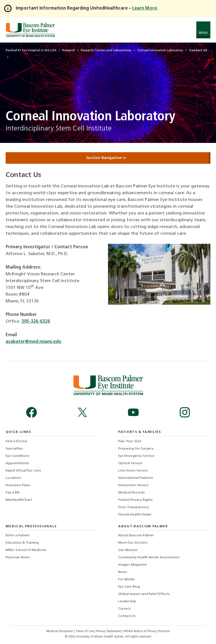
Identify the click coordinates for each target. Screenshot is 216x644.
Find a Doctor (17, 441)
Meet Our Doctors (133, 543)
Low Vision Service (133, 471)
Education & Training (22, 543)
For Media (126, 579)
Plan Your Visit (130, 441)
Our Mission (128, 550)
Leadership (127, 601)
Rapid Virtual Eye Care (23, 471)
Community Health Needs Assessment (149, 557)
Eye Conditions (18, 456)
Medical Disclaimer (60, 631)
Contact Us (127, 616)
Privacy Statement (109, 631)
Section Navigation (108, 158)
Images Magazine (132, 565)
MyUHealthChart (19, 500)
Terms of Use (85, 631)
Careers (124, 609)
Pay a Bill (13, 493)
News (122, 572)
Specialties (14, 449)
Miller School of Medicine (26, 550)
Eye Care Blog (129, 587)
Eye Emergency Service (136, 456)
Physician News (18, 557)
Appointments (17, 463)
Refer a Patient (18, 535)
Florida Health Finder (135, 515)
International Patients (136, 478)
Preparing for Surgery (136, 449)
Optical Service (130, 463)
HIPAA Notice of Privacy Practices (147, 631)
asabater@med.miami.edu (33, 342)
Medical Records (131, 493)
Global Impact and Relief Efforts (144, 594)
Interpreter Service (133, 485)
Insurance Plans (18, 485)
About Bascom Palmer (136, 535)
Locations (13, 478)
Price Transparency (133, 507)
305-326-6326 (36, 322)
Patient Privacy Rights (135, 500)
